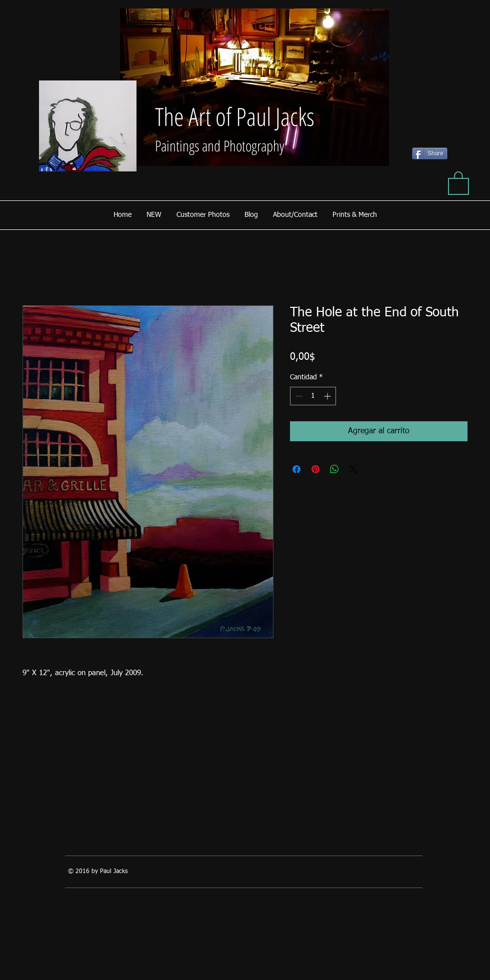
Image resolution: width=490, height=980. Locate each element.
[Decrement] (298, 396)
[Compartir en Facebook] (296, 469)
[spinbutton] (313, 396)
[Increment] (328, 396)
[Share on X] (353, 469)
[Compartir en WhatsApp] (334, 469)
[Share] (430, 153)
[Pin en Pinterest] (315, 469)
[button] (458, 182)
